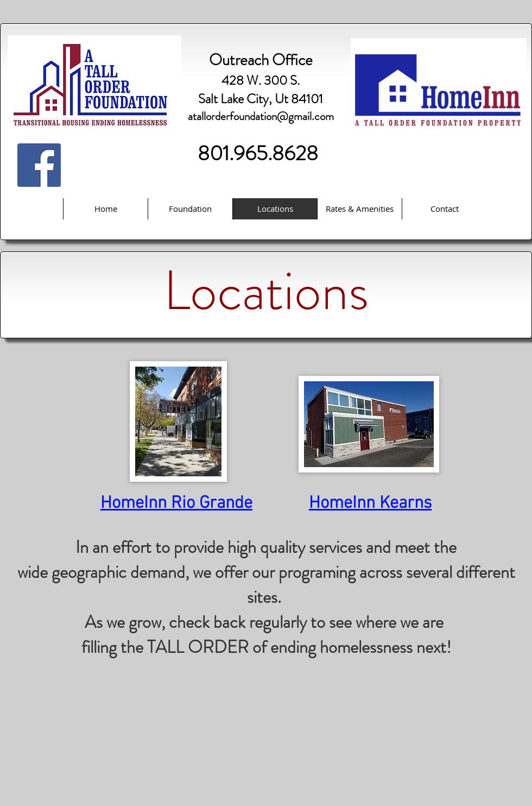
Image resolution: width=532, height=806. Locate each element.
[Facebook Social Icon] (39, 165)
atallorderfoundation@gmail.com (261, 116)
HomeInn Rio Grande (176, 503)
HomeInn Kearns (370, 503)
